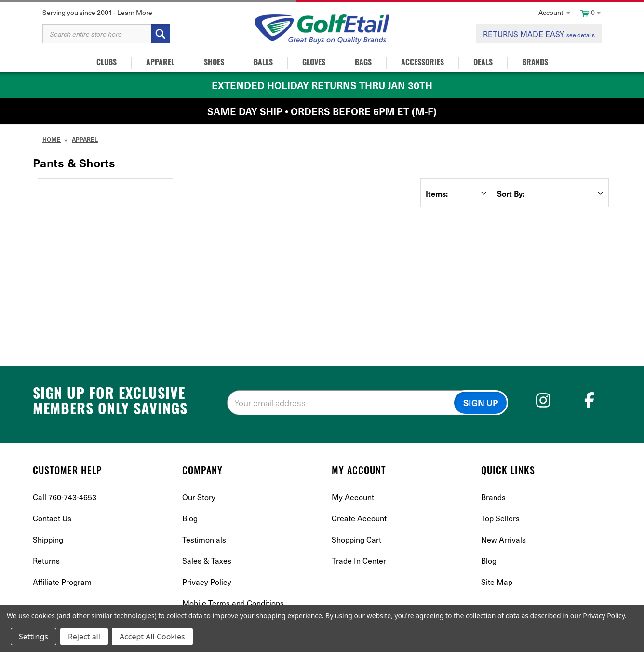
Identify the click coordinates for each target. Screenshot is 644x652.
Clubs (107, 63)
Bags (363, 63)
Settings (34, 637)
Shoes (214, 63)
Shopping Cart (356, 539)
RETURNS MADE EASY (539, 34)
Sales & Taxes (207, 560)
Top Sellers (500, 518)
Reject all (84, 637)
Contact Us (52, 518)
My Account (353, 497)
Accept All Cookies (152, 637)
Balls (263, 63)
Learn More (135, 12)
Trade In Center (359, 560)
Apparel (160, 63)
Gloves (314, 63)
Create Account (359, 518)
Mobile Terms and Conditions (233, 603)
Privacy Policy (207, 582)
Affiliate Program (62, 582)
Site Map (497, 582)
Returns (46, 560)
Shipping (48, 539)
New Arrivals (503, 539)
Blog (190, 518)
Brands (535, 63)
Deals (483, 63)
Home (52, 139)
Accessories (423, 63)
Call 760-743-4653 (65, 497)
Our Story (199, 497)
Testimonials (204, 539)
